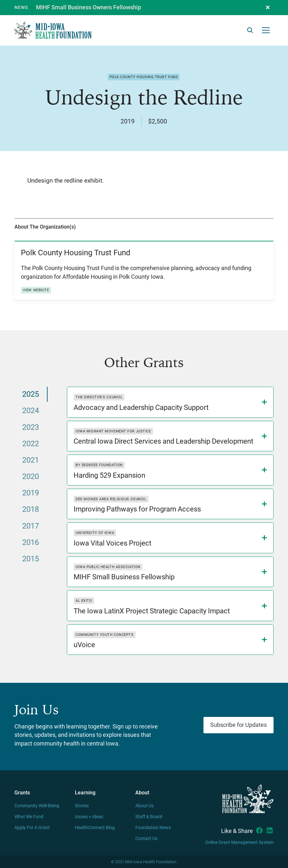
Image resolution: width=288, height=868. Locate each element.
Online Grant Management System (239, 842)
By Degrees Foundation (99, 465)
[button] (268, 8)
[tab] (31, 394)
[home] (53, 30)
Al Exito (84, 601)
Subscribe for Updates (239, 725)
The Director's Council (99, 397)
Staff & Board (149, 817)
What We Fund (29, 817)
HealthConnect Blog (95, 828)
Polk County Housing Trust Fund (144, 77)
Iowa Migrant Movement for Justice (113, 431)
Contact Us (146, 839)
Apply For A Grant (32, 828)
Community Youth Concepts (104, 635)
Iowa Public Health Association (108, 567)
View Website (36, 290)
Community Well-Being (37, 806)
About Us (144, 806)
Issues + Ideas (89, 817)
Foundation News (153, 828)
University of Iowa (95, 533)
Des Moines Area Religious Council (111, 499)
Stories (82, 806)
